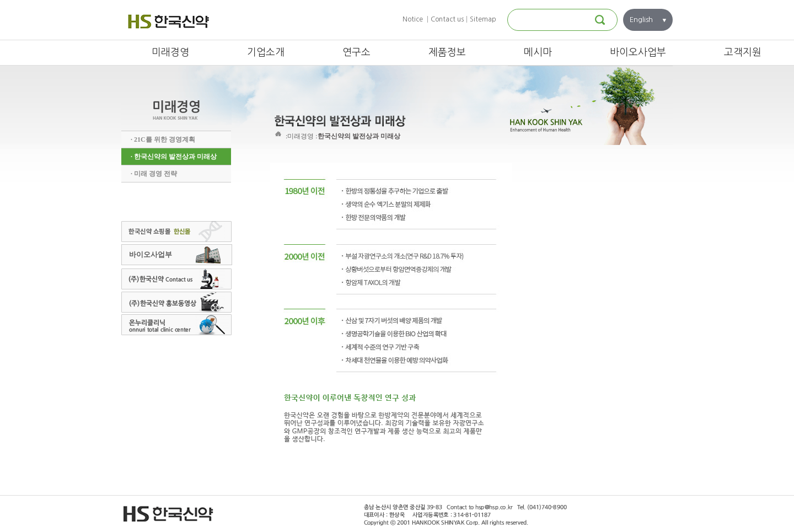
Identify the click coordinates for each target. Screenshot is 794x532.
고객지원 (743, 52)
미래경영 (170, 52)
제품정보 (447, 52)
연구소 (356, 52)
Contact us (447, 19)
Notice (413, 19)
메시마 (538, 52)
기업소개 (266, 52)
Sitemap (483, 19)
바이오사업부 (638, 52)
